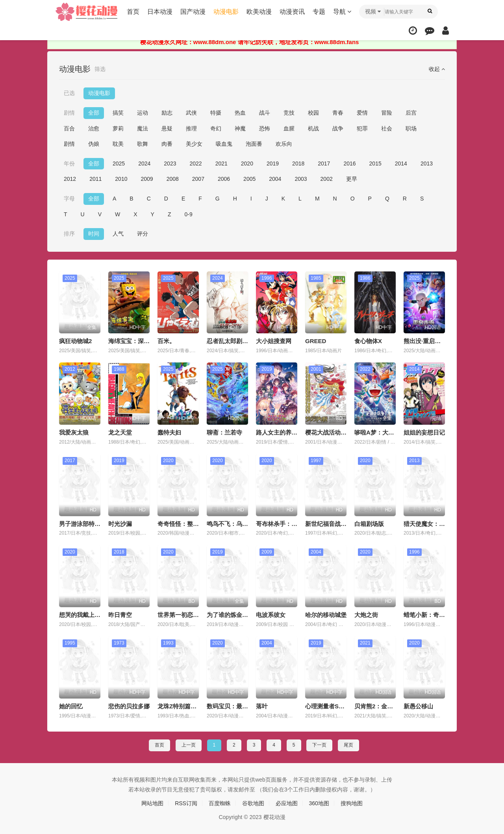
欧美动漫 (259, 12)
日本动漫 (160, 12)
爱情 (362, 113)
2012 (70, 179)
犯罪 (362, 128)
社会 (387, 128)
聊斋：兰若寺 (224, 432)
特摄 (216, 113)
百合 (69, 128)
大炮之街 (366, 615)
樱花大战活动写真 (329, 432)
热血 (240, 113)
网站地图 (152, 803)
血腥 (289, 128)
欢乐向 (284, 144)
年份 (69, 163)
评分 (143, 234)
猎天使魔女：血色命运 (433, 524)
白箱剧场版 (369, 524)
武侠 (191, 113)
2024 (144, 163)
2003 (301, 179)
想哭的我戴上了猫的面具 (92, 615)
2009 (147, 179)
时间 (94, 234)
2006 (224, 179)
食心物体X (368, 341)
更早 (352, 179)
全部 (94, 113)
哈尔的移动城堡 (326, 615)
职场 (411, 128)
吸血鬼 (224, 144)
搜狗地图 (352, 803)
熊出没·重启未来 (425, 341)
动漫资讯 (292, 12)
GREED (316, 341)
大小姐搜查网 (274, 341)
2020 (247, 163)
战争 (338, 128)
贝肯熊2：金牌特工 (380, 706)
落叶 (262, 706)
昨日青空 (120, 615)
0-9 (189, 214)
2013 (427, 163)
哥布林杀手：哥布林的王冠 (291, 524)
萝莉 (118, 128)
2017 (324, 163)
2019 (273, 163)
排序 (69, 234)
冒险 (387, 113)
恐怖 (265, 128)
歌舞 (143, 144)
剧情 (69, 113)
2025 (119, 163)
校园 (313, 113)
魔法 (143, 128)
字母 (69, 199)
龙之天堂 (120, 432)
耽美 (118, 144)
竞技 (289, 113)
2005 (249, 179)
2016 (349, 163)
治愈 (94, 128)
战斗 (265, 113)
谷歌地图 (253, 803)
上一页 (189, 745)
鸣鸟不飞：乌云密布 (233, 524)
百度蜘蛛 (220, 803)
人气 (118, 234)
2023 (170, 163)
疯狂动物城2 (75, 341)
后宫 (411, 113)
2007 (198, 179)
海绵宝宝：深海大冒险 (138, 341)
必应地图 (287, 803)
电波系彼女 (271, 615)
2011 (95, 179)
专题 (319, 12)
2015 (375, 163)
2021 (221, 163)
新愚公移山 (418, 706)
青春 (338, 113)
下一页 (319, 745)
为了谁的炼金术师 (230, 615)
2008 (173, 179)
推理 (191, 128)
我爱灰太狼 (74, 432)
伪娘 (94, 144)
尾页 (348, 745)
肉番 (167, 144)
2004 (275, 179)
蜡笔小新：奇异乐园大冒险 (439, 615)
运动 (143, 113)
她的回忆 (71, 706)
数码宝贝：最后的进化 (236, 706)
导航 (342, 12)
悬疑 (167, 128)
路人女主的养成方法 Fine (289, 432)
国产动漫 (193, 12)
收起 (437, 69)
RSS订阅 (186, 803)
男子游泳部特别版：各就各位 (97, 524)
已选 (69, 93)
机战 (313, 128)
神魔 (240, 128)
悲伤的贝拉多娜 (129, 706)
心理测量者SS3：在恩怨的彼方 (346, 706)
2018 (298, 163)
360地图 (319, 803)
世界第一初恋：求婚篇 (187, 615)
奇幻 (216, 128)
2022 (195, 163)
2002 (327, 179)
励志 (167, 113)
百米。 (166, 341)
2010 (121, 179)
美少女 (194, 144)
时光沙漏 (120, 524)
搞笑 (118, 113)
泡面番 (254, 144)
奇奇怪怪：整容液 (181, 524)
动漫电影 (226, 12)
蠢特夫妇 (169, 432)
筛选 (100, 69)
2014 (401, 163)
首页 (133, 12)
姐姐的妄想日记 (424, 432)
